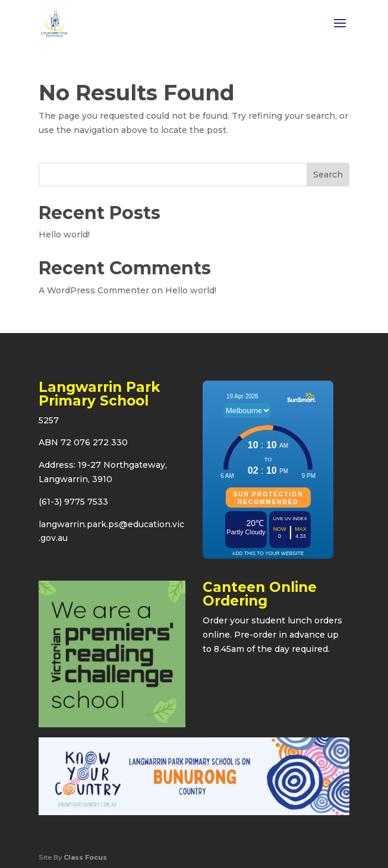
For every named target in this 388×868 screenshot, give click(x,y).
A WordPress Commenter (94, 290)
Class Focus (85, 857)
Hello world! (64, 235)
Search (328, 175)
